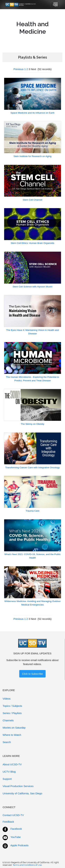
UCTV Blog (9, 772)
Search (7, 742)
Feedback (8, 822)
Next (34, 69)
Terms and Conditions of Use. (27, 865)
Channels (8, 720)
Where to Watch (12, 735)
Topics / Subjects (12, 706)
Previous (18, 69)
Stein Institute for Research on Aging (32, 156)
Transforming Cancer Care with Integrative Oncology (32, 467)
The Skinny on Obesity (33, 424)
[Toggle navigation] (55, 5)
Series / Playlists (12, 713)
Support (7, 779)
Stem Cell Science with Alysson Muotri (33, 287)
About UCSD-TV (12, 764)
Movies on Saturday (14, 728)
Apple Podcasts (19, 845)
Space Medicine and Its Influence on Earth (33, 113)
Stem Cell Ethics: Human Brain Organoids (32, 243)
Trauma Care (32, 511)
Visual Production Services (18, 786)
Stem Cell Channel (32, 200)
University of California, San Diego (22, 793)
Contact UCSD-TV (13, 815)
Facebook (16, 829)
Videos (7, 699)
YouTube (16, 837)
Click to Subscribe (32, 674)
